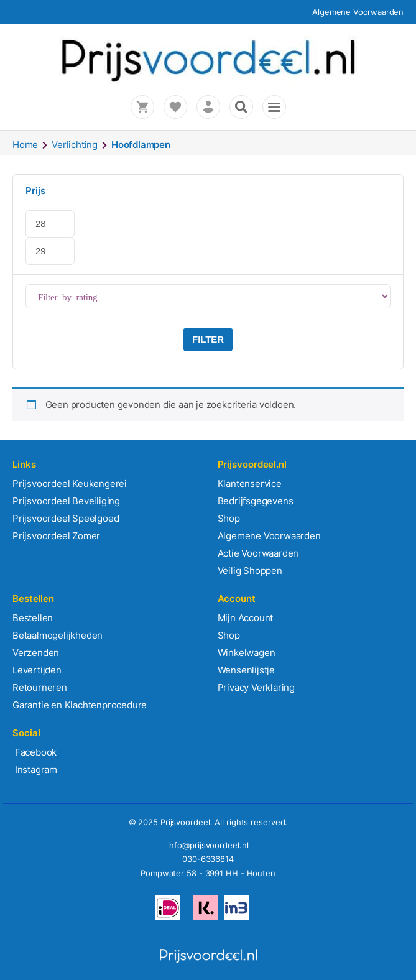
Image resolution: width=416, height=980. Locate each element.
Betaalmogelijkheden (58, 635)
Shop (229, 518)
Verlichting (75, 145)
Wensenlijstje (246, 670)
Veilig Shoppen (250, 571)
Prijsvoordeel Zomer (56, 536)
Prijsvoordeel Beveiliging (66, 501)
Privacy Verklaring (256, 687)
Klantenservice (250, 483)
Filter (208, 339)
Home (25, 145)
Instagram (35, 770)
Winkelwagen (247, 653)
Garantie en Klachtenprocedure (80, 705)
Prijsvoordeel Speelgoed (66, 518)
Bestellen (33, 618)
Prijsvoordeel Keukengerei (70, 483)
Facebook (35, 752)
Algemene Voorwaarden (358, 12)
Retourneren (40, 687)
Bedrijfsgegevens (256, 501)
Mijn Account (246, 618)
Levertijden (37, 670)
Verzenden (36, 653)
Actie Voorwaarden (258, 553)
